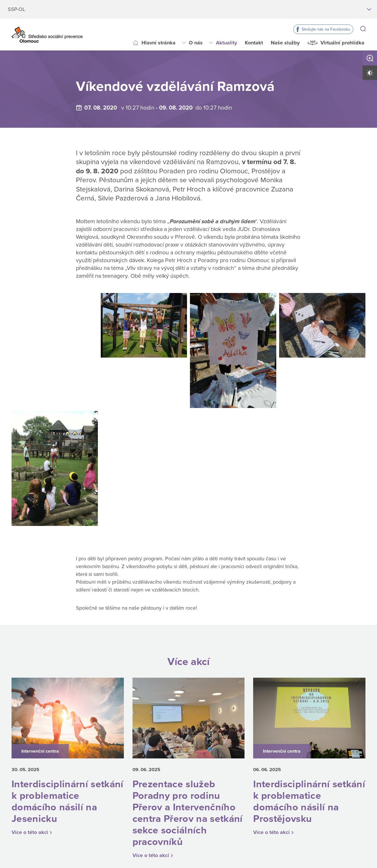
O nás (196, 43)
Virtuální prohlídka (342, 43)
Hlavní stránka (158, 43)
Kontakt (254, 43)
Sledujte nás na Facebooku (326, 29)
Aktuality (226, 43)
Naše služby (285, 43)
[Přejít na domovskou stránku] (47, 35)
